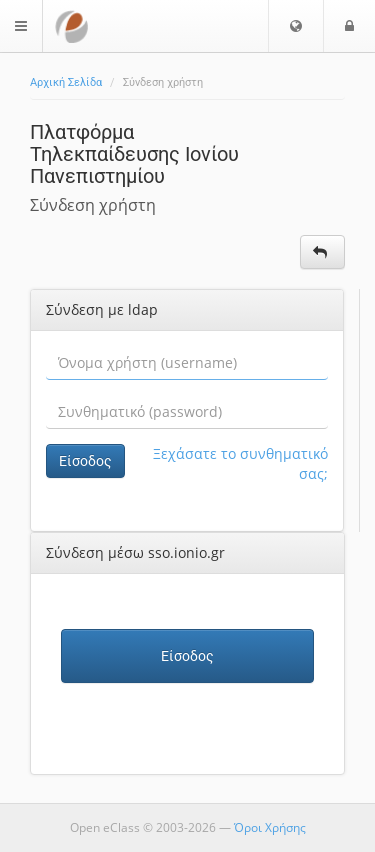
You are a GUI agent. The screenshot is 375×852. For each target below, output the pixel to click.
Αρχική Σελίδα (66, 82)
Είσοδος (85, 461)
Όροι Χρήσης (270, 827)
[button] (296, 26)
